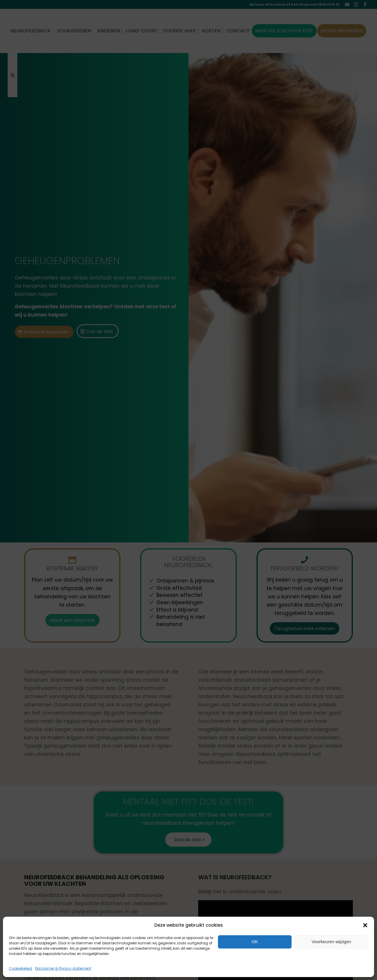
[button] (365, 925)
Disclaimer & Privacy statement (63, 968)
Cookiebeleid (20, 968)
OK (255, 942)
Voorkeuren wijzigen (331, 942)
